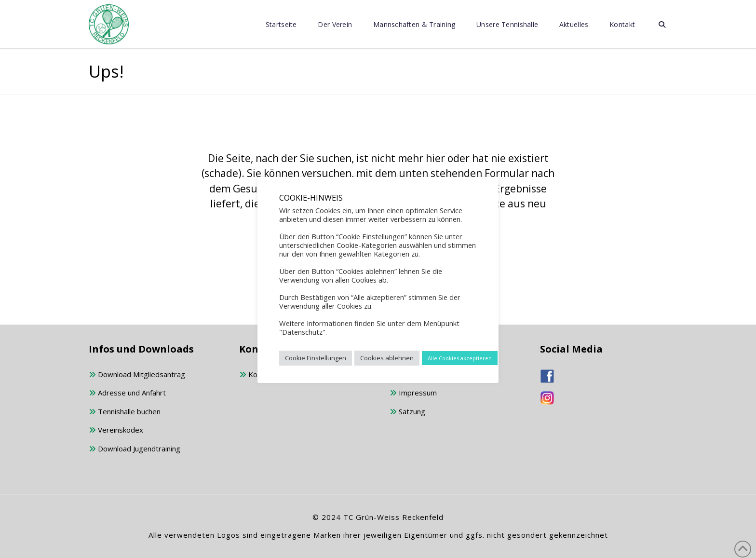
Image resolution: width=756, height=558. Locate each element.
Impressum (413, 393)
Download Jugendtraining (135, 449)
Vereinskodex (116, 430)
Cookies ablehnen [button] (387, 358)
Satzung (407, 412)
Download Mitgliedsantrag (137, 375)
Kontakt (257, 375)
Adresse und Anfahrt (127, 393)
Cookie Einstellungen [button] (316, 358)
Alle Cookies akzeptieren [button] (460, 358)
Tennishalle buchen (125, 412)
